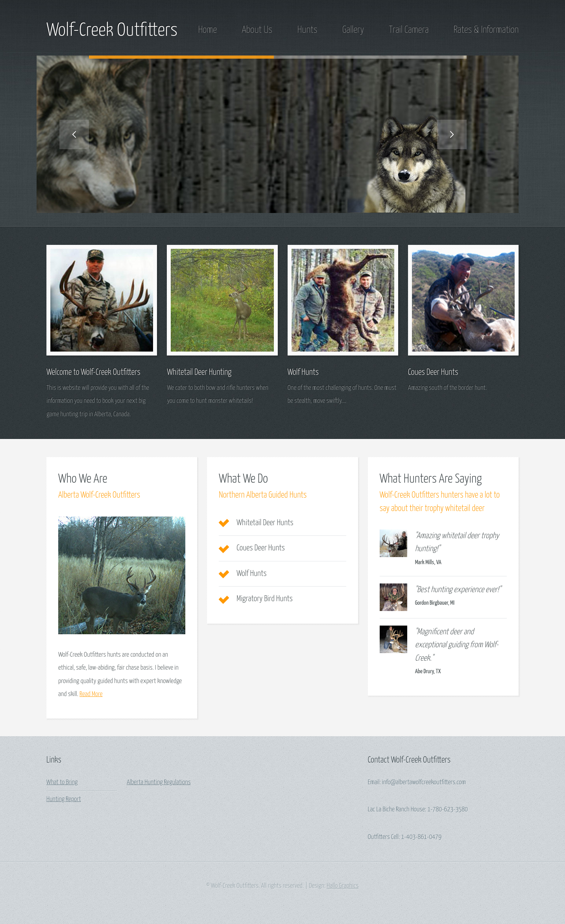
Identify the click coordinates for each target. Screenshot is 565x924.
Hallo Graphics (343, 886)
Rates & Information (486, 30)
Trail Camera (409, 30)
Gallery (353, 30)
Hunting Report (64, 799)
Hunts (307, 30)
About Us (257, 30)
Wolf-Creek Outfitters (112, 31)
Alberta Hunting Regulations (159, 782)
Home (208, 30)
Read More (91, 694)
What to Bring (62, 782)
